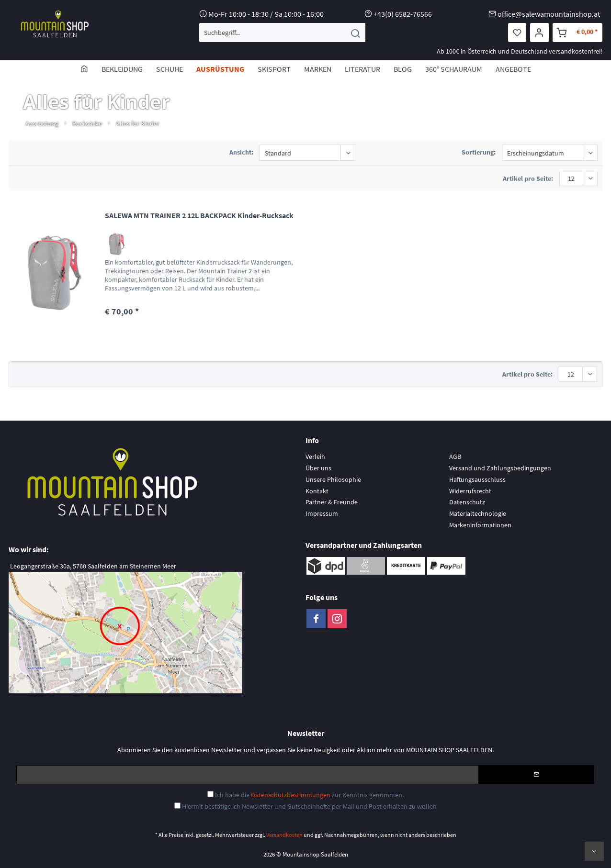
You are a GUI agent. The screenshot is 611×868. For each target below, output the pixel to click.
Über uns (318, 468)
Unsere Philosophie (333, 479)
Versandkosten (284, 835)
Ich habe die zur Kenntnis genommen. (309, 795)
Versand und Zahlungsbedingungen (500, 468)
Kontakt (317, 491)
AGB (455, 456)
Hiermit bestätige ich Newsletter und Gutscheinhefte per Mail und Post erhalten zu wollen (309, 806)
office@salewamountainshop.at (549, 14)
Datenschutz (467, 502)
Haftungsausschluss (477, 479)
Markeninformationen (480, 525)
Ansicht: (241, 152)
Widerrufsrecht (470, 491)
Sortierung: (479, 152)
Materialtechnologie (478, 513)
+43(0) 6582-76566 (403, 14)
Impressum (322, 513)
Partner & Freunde (332, 502)
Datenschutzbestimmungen (291, 795)
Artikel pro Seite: (528, 178)
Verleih (315, 456)
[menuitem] (282, 33)
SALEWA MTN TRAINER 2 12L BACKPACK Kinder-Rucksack (199, 215)
